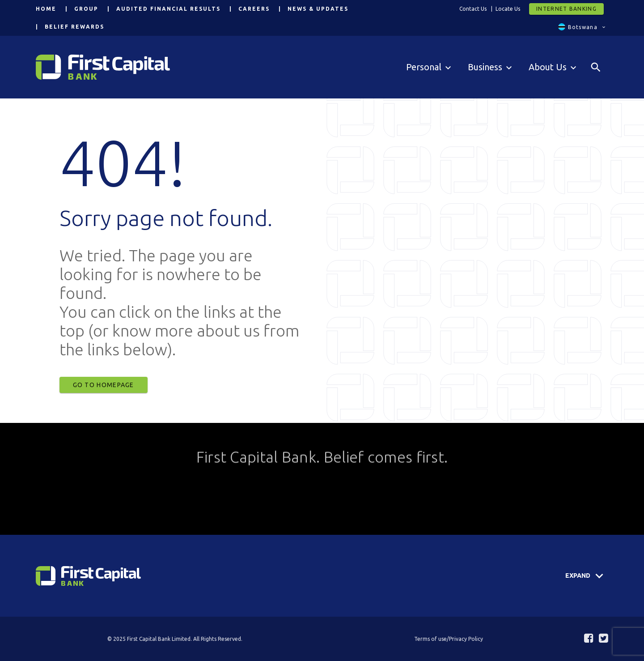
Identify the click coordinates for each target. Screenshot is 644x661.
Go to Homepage (104, 385)
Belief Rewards (74, 27)
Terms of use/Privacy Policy (449, 639)
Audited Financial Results (168, 9)
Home (46, 9)
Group (86, 9)
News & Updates (318, 9)
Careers (254, 9)
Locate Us (508, 9)
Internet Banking (566, 9)
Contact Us (473, 9)
